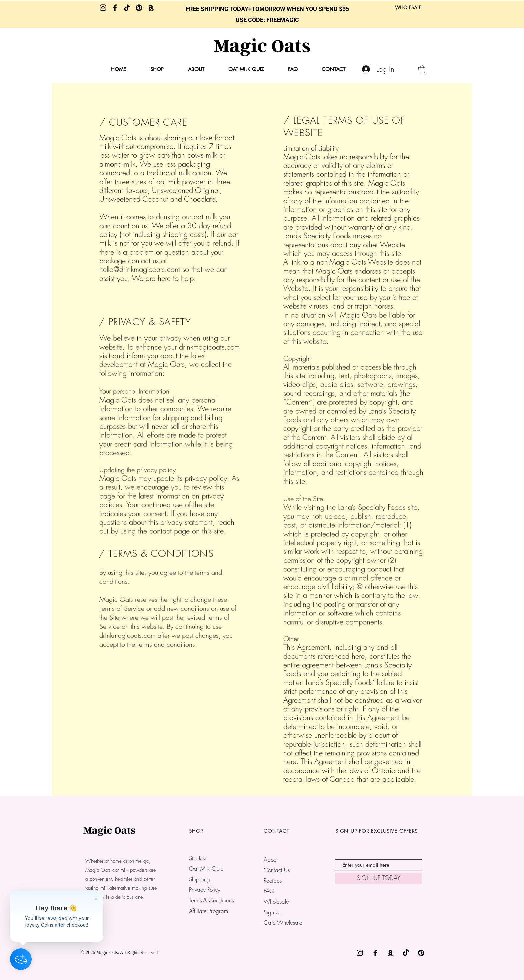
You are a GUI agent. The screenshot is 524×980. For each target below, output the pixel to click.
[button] (422, 69)
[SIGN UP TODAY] (378, 878)
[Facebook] (115, 8)
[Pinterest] (139, 8)
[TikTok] (127, 8)
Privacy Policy (205, 890)
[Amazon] (151, 8)
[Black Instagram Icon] (360, 953)
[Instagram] (103, 8)
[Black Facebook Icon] (375, 953)
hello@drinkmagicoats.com (140, 269)
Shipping (199, 879)
